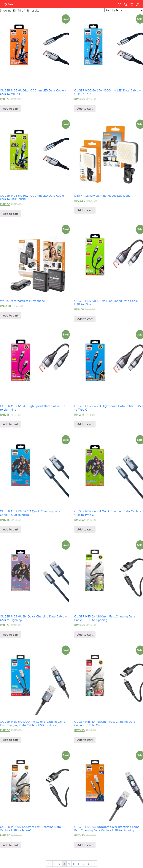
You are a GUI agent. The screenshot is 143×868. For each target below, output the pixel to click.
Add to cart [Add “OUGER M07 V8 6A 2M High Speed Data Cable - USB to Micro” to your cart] (85, 319)
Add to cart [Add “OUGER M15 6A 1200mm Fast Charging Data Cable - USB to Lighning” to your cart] (85, 635)
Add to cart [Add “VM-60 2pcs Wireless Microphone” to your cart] (11, 315)
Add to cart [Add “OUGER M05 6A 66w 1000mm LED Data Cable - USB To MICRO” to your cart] (11, 109)
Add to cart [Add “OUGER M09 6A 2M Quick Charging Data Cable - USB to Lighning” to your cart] (11, 635)
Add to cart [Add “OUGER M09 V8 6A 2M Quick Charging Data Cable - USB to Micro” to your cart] (11, 529)
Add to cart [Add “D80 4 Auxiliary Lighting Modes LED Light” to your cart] (85, 210)
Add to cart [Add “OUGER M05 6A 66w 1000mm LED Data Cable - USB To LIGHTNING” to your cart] (11, 214)
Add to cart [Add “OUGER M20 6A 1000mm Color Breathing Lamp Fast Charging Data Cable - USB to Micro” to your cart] (11, 740)
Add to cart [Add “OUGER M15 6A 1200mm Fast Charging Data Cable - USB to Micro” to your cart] (85, 740)
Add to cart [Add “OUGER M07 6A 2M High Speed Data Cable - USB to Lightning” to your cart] (11, 424)
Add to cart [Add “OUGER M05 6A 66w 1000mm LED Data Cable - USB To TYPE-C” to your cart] (85, 109)
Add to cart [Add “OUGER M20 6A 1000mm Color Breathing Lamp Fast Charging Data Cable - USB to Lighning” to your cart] (85, 845)
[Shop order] (124, 10)
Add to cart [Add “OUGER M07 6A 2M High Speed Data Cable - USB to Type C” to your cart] (85, 424)
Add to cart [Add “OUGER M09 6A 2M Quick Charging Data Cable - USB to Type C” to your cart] (85, 529)
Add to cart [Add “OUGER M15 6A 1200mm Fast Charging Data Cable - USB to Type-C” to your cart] (11, 845)
